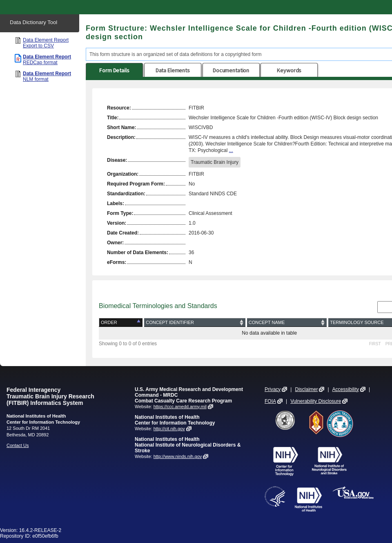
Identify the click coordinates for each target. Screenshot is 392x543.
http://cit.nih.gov (169, 429)
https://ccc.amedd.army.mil (180, 407)
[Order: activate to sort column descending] (121, 323)
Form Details (114, 70)
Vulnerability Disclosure (316, 401)
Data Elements (173, 70)
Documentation (231, 70)
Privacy (273, 389)
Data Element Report (46, 43)
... (231, 150)
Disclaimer (306, 389)
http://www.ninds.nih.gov (178, 456)
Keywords (289, 70)
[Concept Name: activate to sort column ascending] (287, 323)
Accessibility (346, 389)
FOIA (270, 401)
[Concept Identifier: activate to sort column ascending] (195, 323)
